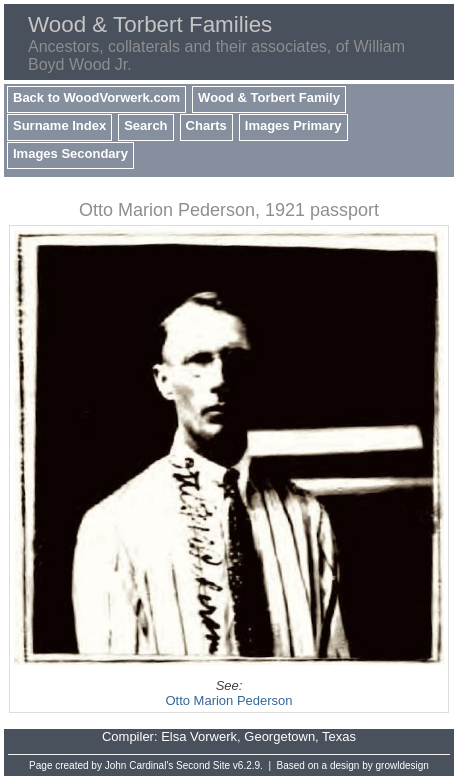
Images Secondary (70, 153)
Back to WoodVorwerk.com (96, 97)
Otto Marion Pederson (228, 700)
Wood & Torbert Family (269, 97)
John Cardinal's (139, 765)
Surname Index (59, 125)
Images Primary (293, 125)
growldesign (402, 765)
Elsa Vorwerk (199, 736)
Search (145, 125)
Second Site (203, 765)
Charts (206, 125)
